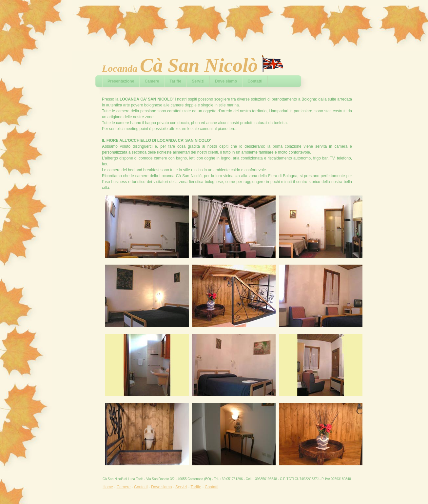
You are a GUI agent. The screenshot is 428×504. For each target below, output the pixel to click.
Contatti (255, 81)
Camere (152, 81)
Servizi (198, 81)
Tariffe (175, 81)
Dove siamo (226, 81)
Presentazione (121, 81)
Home (108, 487)
